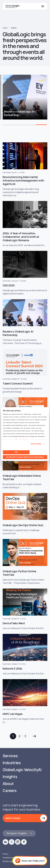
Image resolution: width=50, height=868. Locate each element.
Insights (10, 777)
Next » (34, 736)
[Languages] (19, 833)
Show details (36, 444)
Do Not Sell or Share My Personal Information (25, 457)
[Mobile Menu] (43, 6)
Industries (12, 763)
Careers (10, 791)
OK (16, 452)
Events (14, 28)
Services (10, 756)
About (5, 28)
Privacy (5, 854)
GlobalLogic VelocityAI (22, 770)
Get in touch (13, 818)
